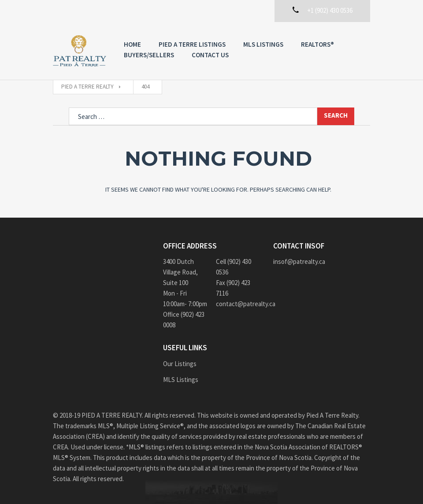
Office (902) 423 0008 (184, 320)
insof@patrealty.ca (299, 261)
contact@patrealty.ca (238, 304)
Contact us (210, 55)
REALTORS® (317, 44)
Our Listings (180, 364)
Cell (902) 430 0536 (234, 267)
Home (132, 44)
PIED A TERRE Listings (192, 44)
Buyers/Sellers (149, 55)
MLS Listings (263, 44)
